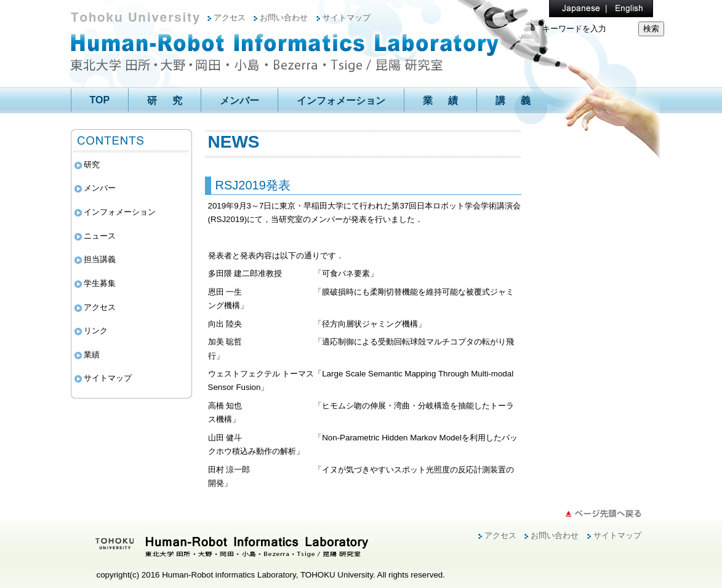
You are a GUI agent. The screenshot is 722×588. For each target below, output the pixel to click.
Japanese (574, 9)
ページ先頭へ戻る (603, 514)
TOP (100, 100)
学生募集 (100, 283)
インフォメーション (341, 101)
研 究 (165, 101)
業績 (92, 355)
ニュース (100, 236)
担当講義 (100, 259)
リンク (96, 331)
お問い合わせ (284, 18)
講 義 (513, 101)
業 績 (440, 101)
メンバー (239, 101)
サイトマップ (347, 18)
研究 (92, 165)
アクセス (230, 18)
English (623, 9)
